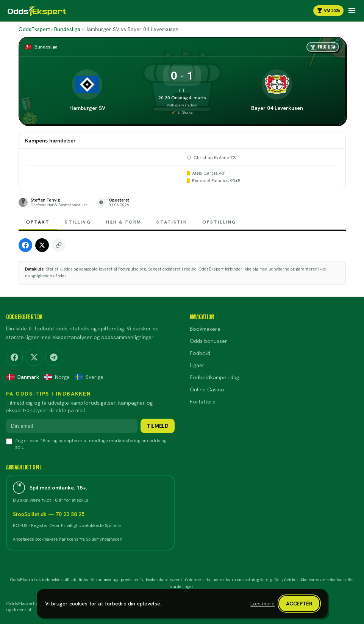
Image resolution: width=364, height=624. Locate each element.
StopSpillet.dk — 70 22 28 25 (49, 514)
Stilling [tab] (78, 224)
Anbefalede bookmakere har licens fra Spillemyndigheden (68, 539)
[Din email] (72, 426)
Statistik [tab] (172, 224)
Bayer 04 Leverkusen (277, 108)
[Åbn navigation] (352, 11)
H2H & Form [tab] (124, 224)
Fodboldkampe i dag (214, 377)
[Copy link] (59, 245)
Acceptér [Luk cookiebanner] (299, 604)
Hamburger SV (87, 108)
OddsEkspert (34, 29)
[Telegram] (54, 357)
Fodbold (200, 353)
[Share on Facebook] (25, 245)
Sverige (89, 377)
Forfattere (203, 402)
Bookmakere (205, 329)
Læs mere (262, 604)
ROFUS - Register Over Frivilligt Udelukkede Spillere (67, 525)
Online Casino (207, 389)
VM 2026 (328, 11)
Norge (57, 377)
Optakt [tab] (38, 224)
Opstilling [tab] (219, 224)
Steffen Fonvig (45, 200)
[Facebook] (14, 357)
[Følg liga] (323, 47)
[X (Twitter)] (34, 357)
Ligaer (197, 365)
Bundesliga (67, 29)
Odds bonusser (209, 341)
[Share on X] (42, 245)
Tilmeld (158, 426)
